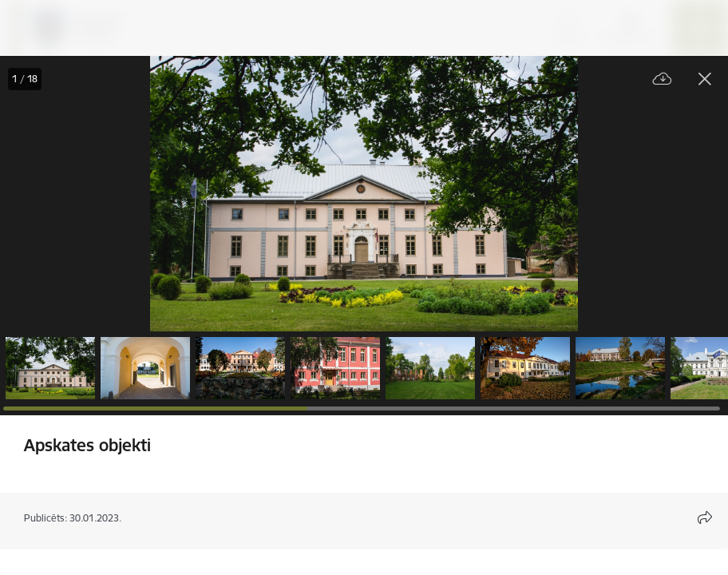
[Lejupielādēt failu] (663, 79)
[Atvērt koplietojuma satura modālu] (705, 517)
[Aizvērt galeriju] (705, 79)
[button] (50, 368)
